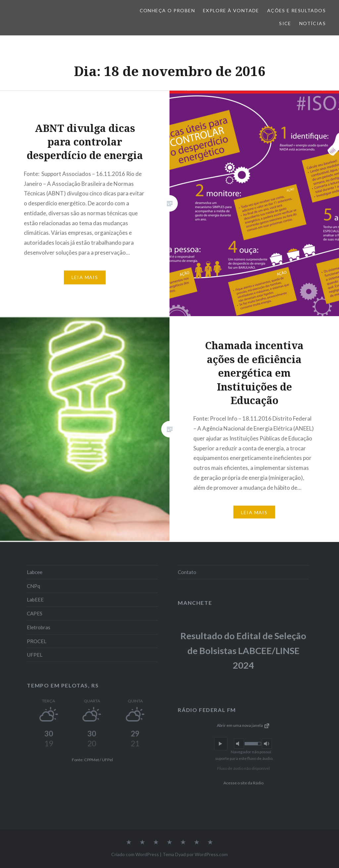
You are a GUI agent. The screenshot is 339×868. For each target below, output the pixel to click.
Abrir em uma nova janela (243, 725)
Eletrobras (39, 627)
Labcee (35, 572)
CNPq (33, 586)
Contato (187, 572)
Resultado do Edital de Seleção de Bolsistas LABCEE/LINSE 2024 (243, 650)
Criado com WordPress (135, 854)
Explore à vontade (231, 10)
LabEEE (35, 599)
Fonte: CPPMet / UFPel (92, 760)
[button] (221, 744)
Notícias (313, 23)
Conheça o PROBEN (167, 10)
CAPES (35, 613)
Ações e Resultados (296, 10)
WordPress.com (211, 854)
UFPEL (35, 655)
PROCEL (37, 641)
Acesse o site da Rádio (243, 783)
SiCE (285, 23)
